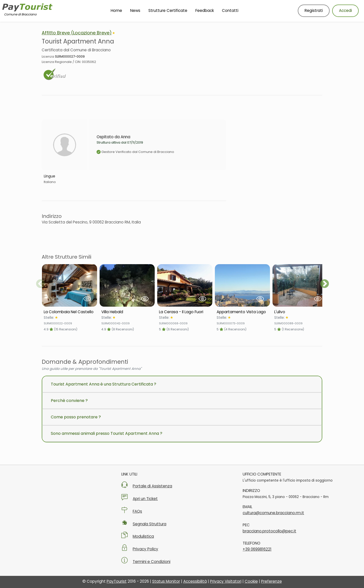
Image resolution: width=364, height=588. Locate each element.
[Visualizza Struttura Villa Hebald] (127, 285)
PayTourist (117, 581)
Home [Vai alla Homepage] (116, 10)
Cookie (251, 581)
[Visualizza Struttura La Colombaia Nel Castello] (70, 285)
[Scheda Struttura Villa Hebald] (127, 312)
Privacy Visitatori (226, 581)
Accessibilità (195, 581)
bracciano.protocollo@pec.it (269, 531)
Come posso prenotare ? (76, 417)
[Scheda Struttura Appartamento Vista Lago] (242, 312)
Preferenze (271, 581)
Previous (40, 284)
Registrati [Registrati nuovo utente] (314, 10)
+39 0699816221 (257, 549)
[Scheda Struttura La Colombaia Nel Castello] (70, 312)
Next (325, 284)
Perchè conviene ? (69, 401)
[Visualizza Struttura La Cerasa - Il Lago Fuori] (185, 285)
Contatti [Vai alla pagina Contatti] (230, 10)
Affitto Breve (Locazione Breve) (77, 33)
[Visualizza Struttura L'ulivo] (300, 285)
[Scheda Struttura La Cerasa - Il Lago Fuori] (185, 312)
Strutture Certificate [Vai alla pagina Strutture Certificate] (168, 10)
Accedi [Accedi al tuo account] (345, 10)
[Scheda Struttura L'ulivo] (300, 312)
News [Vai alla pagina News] (135, 10)
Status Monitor (166, 581)
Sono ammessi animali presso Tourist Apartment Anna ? (107, 433)
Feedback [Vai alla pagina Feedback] (205, 10)
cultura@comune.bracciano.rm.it (273, 513)
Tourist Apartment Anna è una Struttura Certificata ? (104, 384)
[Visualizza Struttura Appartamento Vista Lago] (242, 285)
